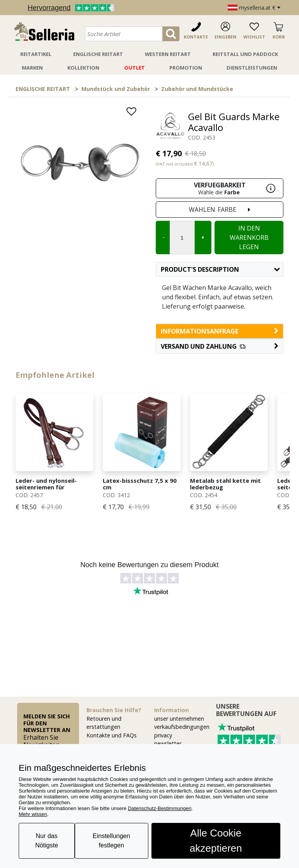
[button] (220, 346)
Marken (32, 68)
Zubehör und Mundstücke (197, 89)
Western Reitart (168, 54)
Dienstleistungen (252, 68)
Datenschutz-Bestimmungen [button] (159, 808)
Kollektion (83, 68)
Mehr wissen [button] (33, 814)
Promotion (186, 68)
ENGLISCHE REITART (43, 89)
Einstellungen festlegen (111, 841)
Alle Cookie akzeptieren (216, 841)
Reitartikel (36, 54)
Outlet (135, 68)
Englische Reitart (98, 54)
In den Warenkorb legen (249, 238)
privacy (163, 735)
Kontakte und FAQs (112, 735)
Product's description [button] (220, 269)
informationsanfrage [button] (220, 331)
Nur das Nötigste (47, 841)
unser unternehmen (179, 719)
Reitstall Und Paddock (245, 54)
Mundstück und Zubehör (116, 89)
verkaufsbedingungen (182, 727)
